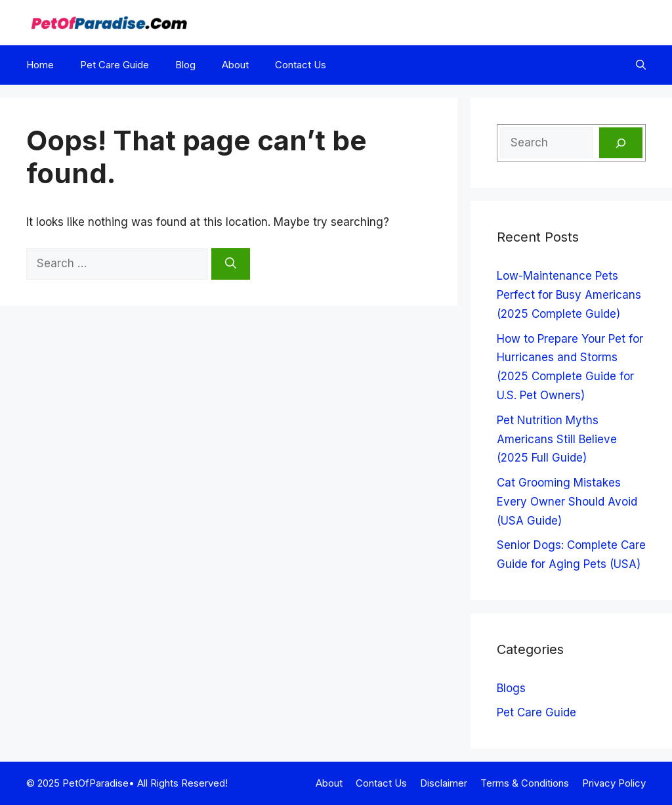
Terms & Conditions (525, 783)
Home (40, 65)
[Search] (231, 264)
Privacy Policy (614, 783)
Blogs (511, 688)
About (235, 65)
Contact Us (301, 65)
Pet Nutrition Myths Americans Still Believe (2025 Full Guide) (557, 439)
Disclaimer (444, 783)
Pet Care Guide (115, 65)
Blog (185, 65)
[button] (641, 65)
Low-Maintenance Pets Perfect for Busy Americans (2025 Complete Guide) (569, 295)
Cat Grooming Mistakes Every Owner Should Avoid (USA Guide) (567, 502)
